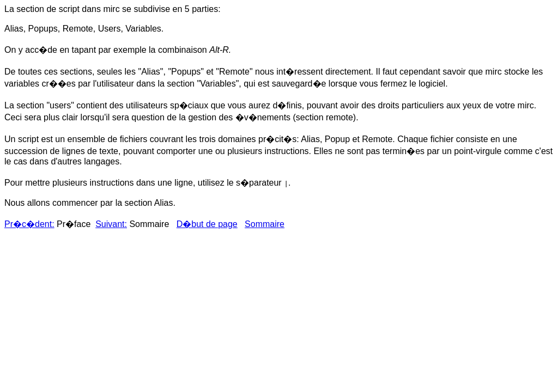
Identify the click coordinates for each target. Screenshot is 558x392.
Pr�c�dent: (29, 224)
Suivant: (111, 224)
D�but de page (207, 224)
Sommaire (265, 224)
